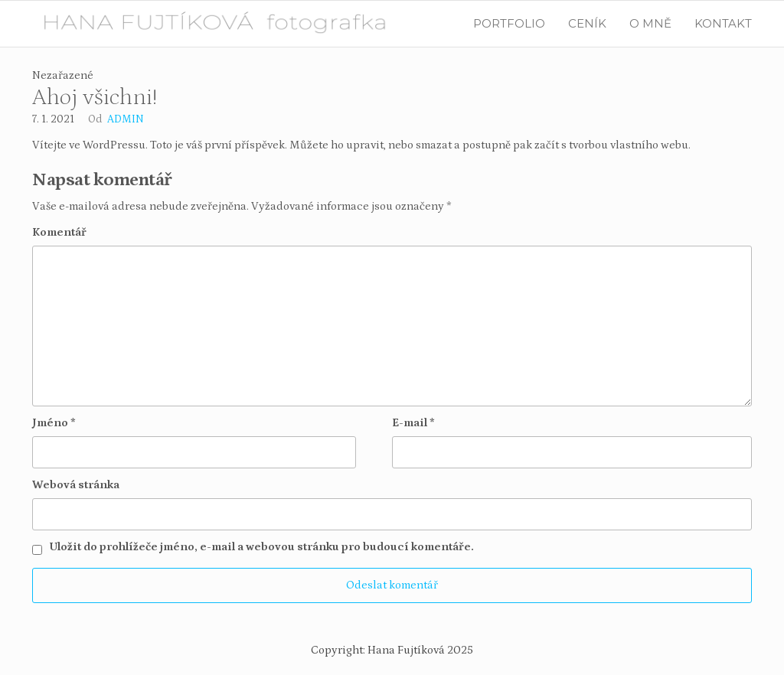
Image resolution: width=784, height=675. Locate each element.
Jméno (54, 423)
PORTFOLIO (509, 23)
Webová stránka (76, 485)
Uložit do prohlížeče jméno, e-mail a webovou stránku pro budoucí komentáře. (262, 547)
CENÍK (587, 23)
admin (126, 119)
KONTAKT (723, 23)
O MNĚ (650, 23)
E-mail (413, 423)
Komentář (59, 232)
